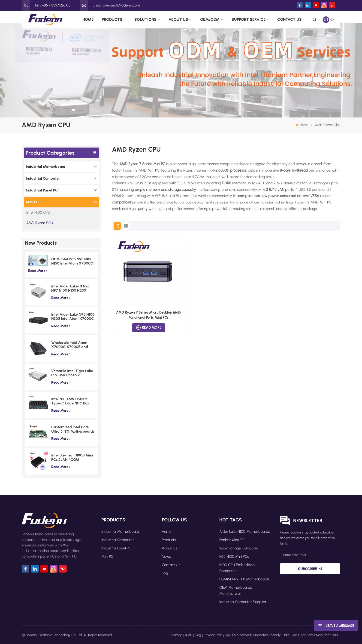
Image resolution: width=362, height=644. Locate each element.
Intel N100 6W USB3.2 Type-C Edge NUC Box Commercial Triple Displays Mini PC (70, 401)
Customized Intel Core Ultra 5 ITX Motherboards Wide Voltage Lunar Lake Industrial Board (73, 429)
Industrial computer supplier (243, 602)
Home (88, 19)
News (166, 556)
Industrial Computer (43, 178)
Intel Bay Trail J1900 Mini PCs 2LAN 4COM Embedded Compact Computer (72, 458)
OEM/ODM (210, 19)
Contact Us (290, 19)
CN (332, 20)
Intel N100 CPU (38, 212)
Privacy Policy (214, 635)
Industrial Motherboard (46, 167)
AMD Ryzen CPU (40, 223)
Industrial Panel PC (42, 190)
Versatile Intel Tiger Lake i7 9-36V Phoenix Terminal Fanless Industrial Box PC (72, 373)
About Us (178, 19)
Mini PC (32, 202)
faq (165, 573)
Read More (38, 271)
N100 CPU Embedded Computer (237, 568)
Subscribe (310, 569)
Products (112, 19)
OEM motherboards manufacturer (236, 590)
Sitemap (176, 635)
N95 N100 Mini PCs (234, 556)
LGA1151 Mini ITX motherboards (244, 579)
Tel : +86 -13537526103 (46, 5)
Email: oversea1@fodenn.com (110, 5)
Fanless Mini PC (232, 540)
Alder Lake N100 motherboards (245, 532)
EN (326, 20)
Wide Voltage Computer (239, 548)
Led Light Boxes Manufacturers (315, 635)
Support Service (249, 19)
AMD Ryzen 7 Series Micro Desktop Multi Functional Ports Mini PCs (149, 315)
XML (189, 635)
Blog (198, 635)
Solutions (145, 19)
